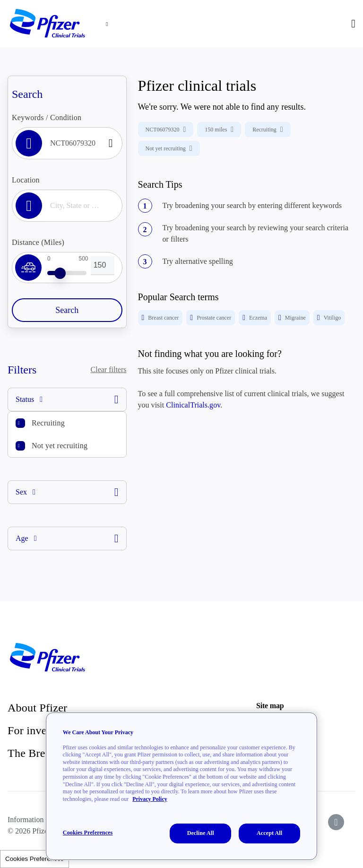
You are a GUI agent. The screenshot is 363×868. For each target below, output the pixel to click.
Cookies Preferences (35, 859)
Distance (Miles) (38, 242)
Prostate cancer (211, 318)
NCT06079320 (166, 130)
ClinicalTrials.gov (193, 405)
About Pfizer (37, 708)
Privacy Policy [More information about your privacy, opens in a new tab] (150, 799)
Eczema (255, 318)
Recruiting (48, 423)
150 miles (219, 130)
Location (26, 180)
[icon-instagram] (336, 822)
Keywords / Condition (47, 117)
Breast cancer (160, 318)
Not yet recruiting (60, 446)
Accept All (269, 833)
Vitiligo (329, 318)
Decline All (201, 833)
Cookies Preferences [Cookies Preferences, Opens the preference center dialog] (88, 833)
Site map (270, 706)
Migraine (292, 318)
